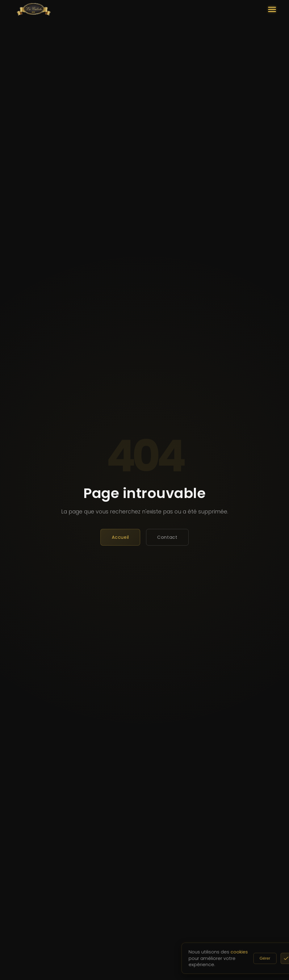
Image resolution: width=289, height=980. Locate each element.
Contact (167, 537)
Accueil (120, 537)
